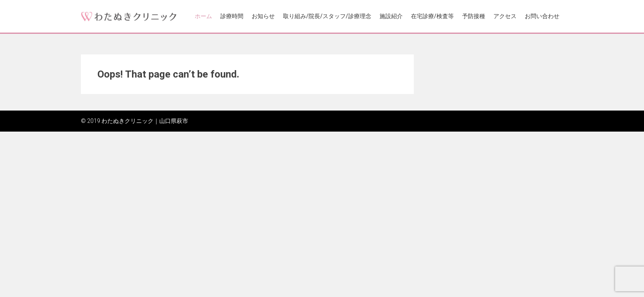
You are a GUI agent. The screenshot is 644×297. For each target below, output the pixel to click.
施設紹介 (391, 16)
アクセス (505, 16)
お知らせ (263, 16)
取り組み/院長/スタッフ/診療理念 (327, 16)
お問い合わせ (542, 16)
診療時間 (232, 16)
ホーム (203, 16)
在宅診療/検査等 (432, 16)
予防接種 (474, 16)
